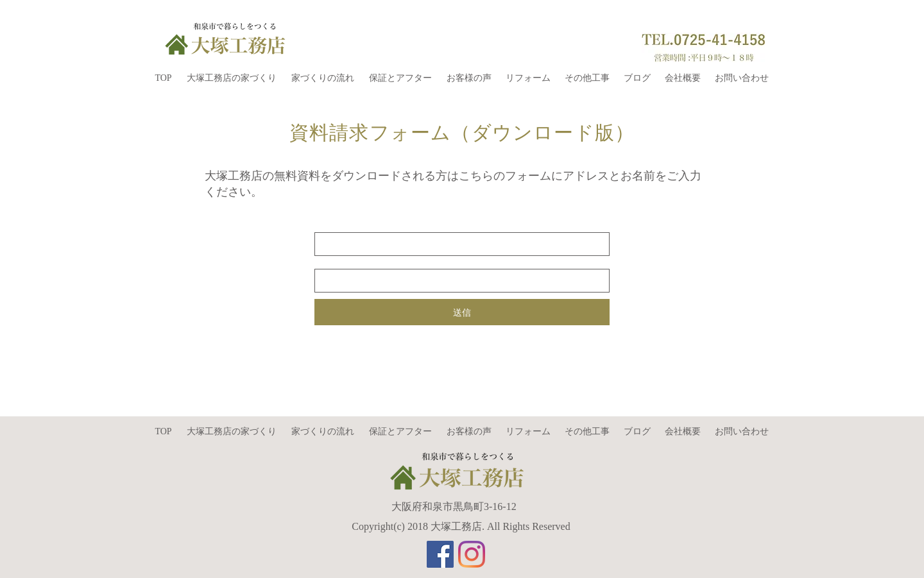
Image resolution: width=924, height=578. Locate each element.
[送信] (462, 312)
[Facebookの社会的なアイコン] (440, 554)
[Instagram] (472, 554)
